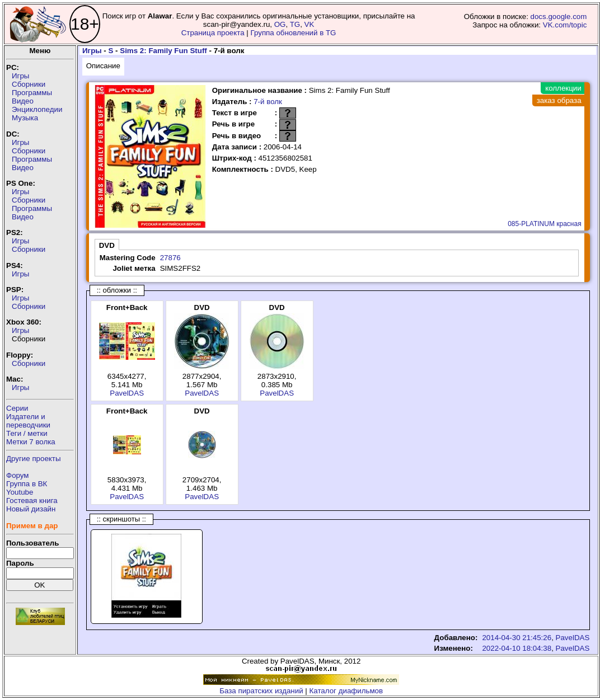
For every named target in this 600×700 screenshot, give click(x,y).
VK (310, 24)
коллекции (563, 88)
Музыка (25, 118)
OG (280, 24)
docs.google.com (559, 17)
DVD (107, 245)
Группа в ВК (27, 484)
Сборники (29, 84)
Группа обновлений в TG (294, 33)
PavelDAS (127, 393)
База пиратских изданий (261, 691)
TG (295, 24)
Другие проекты (34, 459)
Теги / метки (27, 433)
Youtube (20, 492)
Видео (23, 101)
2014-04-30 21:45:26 (517, 638)
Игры (20, 76)
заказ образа (559, 100)
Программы (32, 93)
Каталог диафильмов (346, 691)
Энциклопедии (37, 109)
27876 (170, 258)
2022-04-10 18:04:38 (517, 648)
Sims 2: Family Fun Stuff (163, 51)
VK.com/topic (565, 25)
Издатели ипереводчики (28, 421)
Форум (18, 475)
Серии (17, 408)
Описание (103, 66)
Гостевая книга (32, 501)
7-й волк (268, 102)
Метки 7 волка (31, 442)
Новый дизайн (31, 509)
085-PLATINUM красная (545, 224)
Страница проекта (213, 33)
